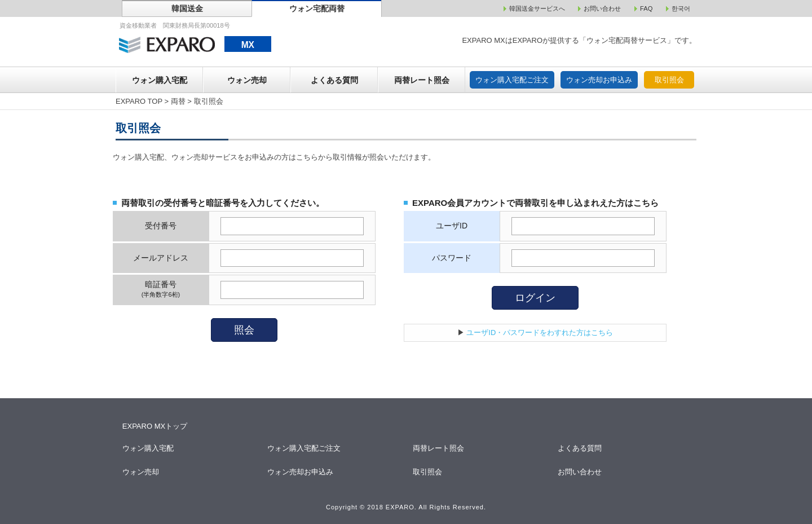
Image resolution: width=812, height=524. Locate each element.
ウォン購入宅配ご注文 (512, 80)
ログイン (535, 298)
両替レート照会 (422, 80)
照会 (244, 330)
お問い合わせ (581, 472)
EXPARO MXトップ (155, 426)
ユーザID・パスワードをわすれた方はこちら (540, 333)
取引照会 (669, 80)
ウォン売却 (247, 80)
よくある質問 (334, 80)
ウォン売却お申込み (599, 80)
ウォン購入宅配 (160, 80)
